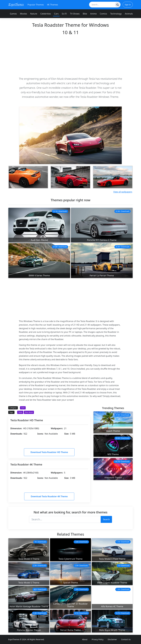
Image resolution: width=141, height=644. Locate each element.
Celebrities (46, 14)
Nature (34, 14)
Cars (56, 14)
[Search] (118, 5)
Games (13, 14)
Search (106, 519)
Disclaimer (112, 639)
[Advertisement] (70, 56)
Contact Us (126, 639)
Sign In (128, 5)
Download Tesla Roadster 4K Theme (49, 496)
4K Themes (52, 5)
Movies (23, 14)
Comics (103, 14)
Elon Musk (29, 412)
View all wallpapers (123, 192)
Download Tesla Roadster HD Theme (49, 452)
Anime (93, 14)
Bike (85, 14)
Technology (116, 14)
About (85, 639)
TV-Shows (75, 14)
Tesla (20, 412)
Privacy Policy (98, 639)
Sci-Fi (64, 14)
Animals (129, 14)
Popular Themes (36, 5)
